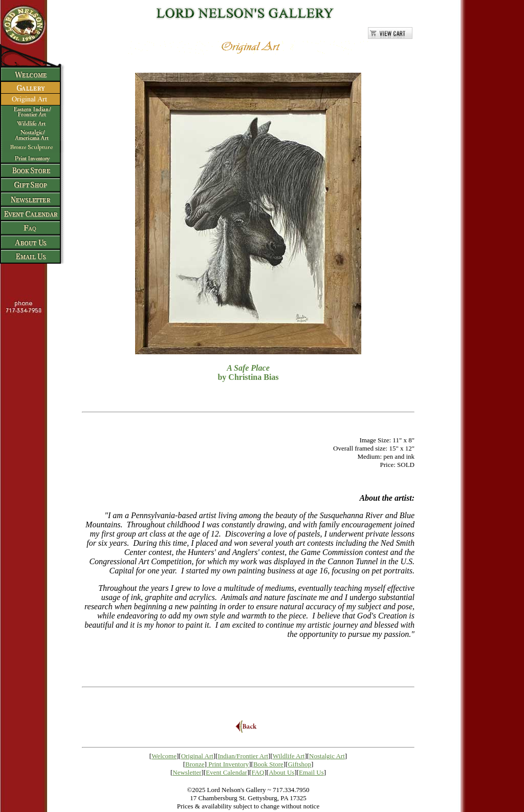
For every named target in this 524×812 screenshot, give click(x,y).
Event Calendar (226, 772)
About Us (281, 772)
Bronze (195, 764)
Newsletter (187, 772)
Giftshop (299, 764)
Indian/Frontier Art (243, 756)
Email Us (311, 772)
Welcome (164, 756)
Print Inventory (228, 764)
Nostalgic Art (327, 756)
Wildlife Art (289, 756)
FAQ (258, 772)
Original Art (197, 756)
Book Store (268, 764)
